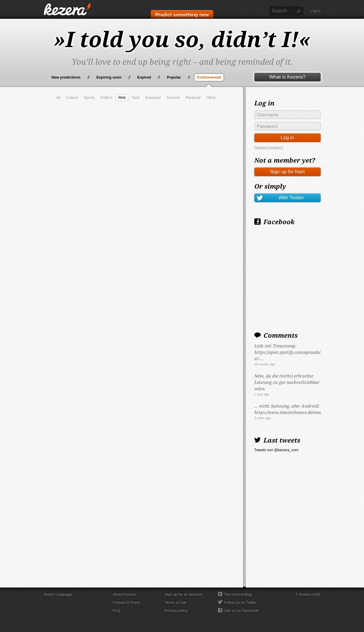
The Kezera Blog (238, 594)
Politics (106, 97)
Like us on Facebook (241, 610)
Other (211, 97)
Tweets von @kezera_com (276, 450)
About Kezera (124, 594)
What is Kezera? (287, 77)
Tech (135, 97)
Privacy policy (176, 610)
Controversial (209, 77)
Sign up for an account (184, 594)
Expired (144, 77)
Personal (193, 97)
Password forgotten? (269, 147)
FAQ (117, 610)
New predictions (66, 77)
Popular (174, 77)
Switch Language (58, 594)
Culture (72, 97)
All (58, 97)
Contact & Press (126, 602)
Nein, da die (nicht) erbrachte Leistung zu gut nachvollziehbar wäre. (287, 382)
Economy (153, 97)
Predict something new (182, 15)
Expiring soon (109, 77)
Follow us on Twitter (241, 602)
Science (173, 97)
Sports (89, 97)
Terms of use (176, 602)
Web (122, 97)
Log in (315, 11)
